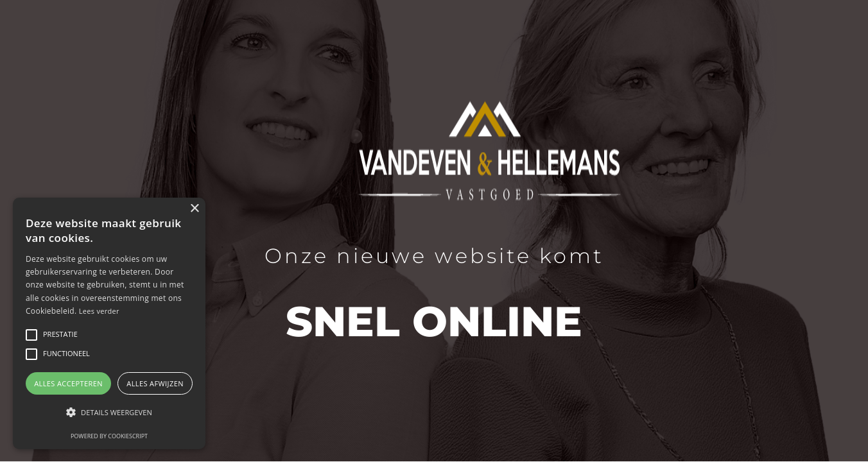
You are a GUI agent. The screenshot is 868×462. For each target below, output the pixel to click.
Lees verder (99, 311)
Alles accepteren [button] (68, 383)
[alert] (109, 323)
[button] (109, 412)
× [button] (194, 209)
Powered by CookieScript (109, 436)
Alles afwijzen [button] (155, 383)
